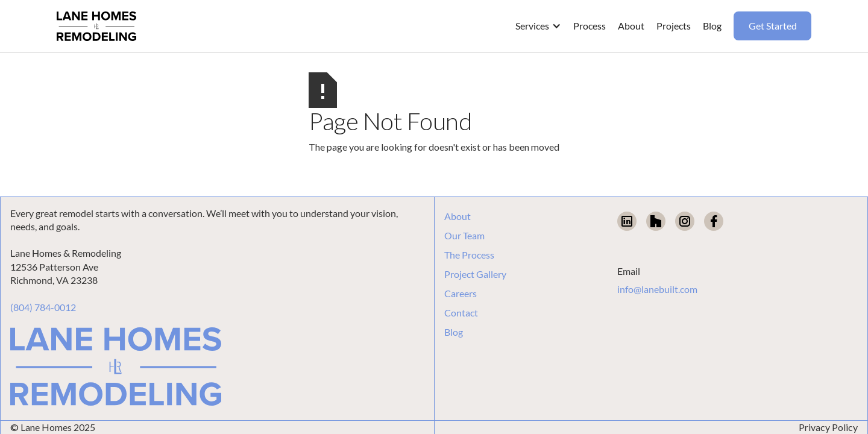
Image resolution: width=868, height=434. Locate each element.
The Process (469, 255)
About (458, 216)
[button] (538, 26)
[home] (96, 27)
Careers (461, 294)
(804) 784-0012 (43, 307)
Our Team (464, 236)
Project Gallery (475, 274)
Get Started (773, 26)
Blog (454, 332)
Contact (461, 313)
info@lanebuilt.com (657, 289)
